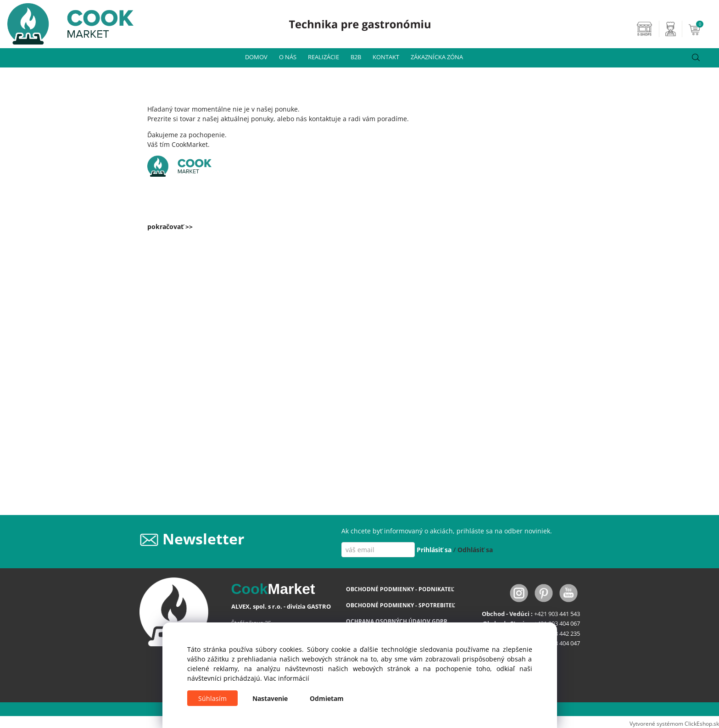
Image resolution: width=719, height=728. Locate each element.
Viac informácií (287, 678)
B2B (356, 57)
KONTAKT (386, 57)
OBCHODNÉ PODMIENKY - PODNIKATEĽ (400, 589)
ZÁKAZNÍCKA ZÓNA (437, 57)
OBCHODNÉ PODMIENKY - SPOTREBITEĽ (401, 605)
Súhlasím (212, 698)
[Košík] (702, 29)
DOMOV (256, 57)
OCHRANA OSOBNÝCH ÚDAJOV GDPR (397, 621)
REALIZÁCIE (323, 57)
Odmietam (327, 698)
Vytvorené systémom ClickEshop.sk (674, 723)
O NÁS (288, 57)
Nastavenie (270, 698)
